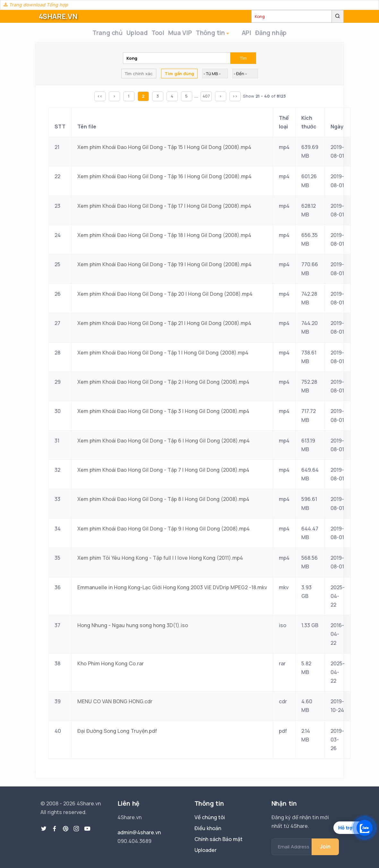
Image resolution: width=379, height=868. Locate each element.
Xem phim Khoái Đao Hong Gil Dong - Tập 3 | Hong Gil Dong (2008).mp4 (163, 413)
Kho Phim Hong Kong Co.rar (111, 665)
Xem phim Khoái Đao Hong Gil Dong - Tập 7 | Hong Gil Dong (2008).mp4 (163, 472)
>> (235, 98)
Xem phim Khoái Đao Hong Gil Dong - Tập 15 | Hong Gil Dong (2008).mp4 (164, 149)
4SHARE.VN (58, 16)
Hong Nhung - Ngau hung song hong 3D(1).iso (133, 627)
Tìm (243, 60)
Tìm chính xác (139, 75)
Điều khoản (208, 828)
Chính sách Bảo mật (219, 839)
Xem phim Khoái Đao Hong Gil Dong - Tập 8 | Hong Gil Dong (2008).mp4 (163, 501)
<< (100, 98)
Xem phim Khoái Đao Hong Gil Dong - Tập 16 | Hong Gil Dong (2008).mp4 (164, 178)
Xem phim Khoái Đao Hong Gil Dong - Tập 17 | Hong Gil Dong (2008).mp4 (164, 208)
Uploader (206, 850)
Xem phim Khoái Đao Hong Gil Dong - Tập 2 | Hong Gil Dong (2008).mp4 (163, 384)
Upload (134, 34)
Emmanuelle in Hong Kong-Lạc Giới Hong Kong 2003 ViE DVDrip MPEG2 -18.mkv (172, 589)
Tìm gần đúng (179, 75)
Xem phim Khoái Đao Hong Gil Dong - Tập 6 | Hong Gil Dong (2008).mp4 (164, 443)
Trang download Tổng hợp (36, 5)
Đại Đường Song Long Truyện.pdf (117, 733)
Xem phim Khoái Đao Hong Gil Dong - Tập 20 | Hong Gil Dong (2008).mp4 (165, 296)
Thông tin (221, 34)
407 (206, 98)
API (249, 34)
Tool (159, 34)
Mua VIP (185, 34)
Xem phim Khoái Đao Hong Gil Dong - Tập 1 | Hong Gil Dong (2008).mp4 (163, 355)
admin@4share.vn (139, 832)
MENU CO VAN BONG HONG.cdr (115, 703)
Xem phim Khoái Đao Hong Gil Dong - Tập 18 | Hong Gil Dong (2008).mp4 (164, 237)
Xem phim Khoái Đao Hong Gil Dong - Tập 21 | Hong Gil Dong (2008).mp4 (164, 325)
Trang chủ (100, 34)
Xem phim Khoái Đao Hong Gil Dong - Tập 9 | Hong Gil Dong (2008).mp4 (164, 530)
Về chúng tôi (210, 817)
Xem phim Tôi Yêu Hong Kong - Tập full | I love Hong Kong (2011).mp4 (160, 560)
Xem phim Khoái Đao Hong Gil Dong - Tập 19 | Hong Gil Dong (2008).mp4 (164, 266)
